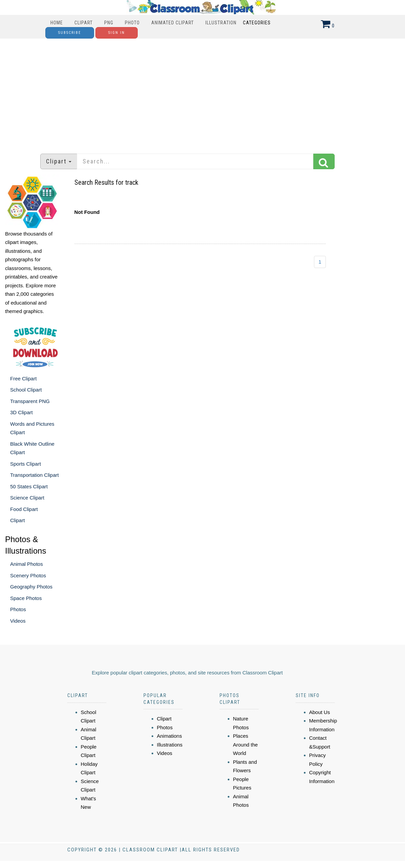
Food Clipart (24, 509)
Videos (18, 621)
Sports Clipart (26, 464)
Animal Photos (27, 564)
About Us (320, 712)
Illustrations (170, 745)
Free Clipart (23, 379)
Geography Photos (31, 587)
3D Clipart (21, 412)
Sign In (117, 33)
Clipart (84, 23)
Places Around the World (245, 744)
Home (57, 23)
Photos (18, 609)
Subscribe (70, 33)
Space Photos (26, 598)
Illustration (221, 23)
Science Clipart (27, 498)
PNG (109, 23)
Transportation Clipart (35, 475)
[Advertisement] (203, 93)
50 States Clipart (29, 486)
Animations (170, 736)
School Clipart (26, 390)
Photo (132, 23)
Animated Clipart (173, 23)
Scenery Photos (28, 575)
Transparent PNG (30, 401)
